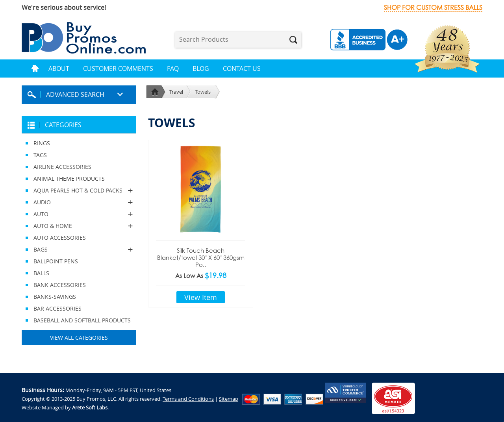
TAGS (40, 155)
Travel (176, 92)
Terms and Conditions (188, 399)
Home (35, 68)
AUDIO (79, 202)
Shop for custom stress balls (433, 8)
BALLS (41, 273)
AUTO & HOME (79, 226)
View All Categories (79, 338)
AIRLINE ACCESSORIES (62, 167)
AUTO (79, 214)
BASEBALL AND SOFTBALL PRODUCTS (82, 320)
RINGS (42, 143)
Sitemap (229, 399)
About (59, 68)
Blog (201, 68)
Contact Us (242, 68)
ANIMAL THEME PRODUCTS (69, 179)
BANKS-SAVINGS (55, 297)
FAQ (173, 68)
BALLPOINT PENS (56, 261)
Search (293, 40)
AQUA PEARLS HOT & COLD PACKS (79, 191)
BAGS (79, 250)
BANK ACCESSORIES (60, 285)
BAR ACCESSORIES (57, 308)
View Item (201, 297)
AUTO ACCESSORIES (60, 238)
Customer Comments (118, 68)
